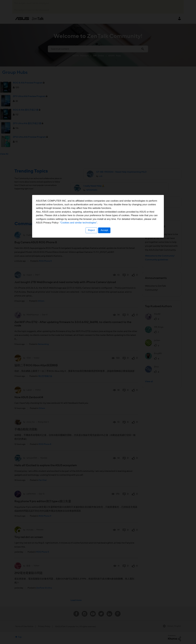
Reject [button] (91, 340)
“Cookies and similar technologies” (107, 332)
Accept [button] (104, 340)
